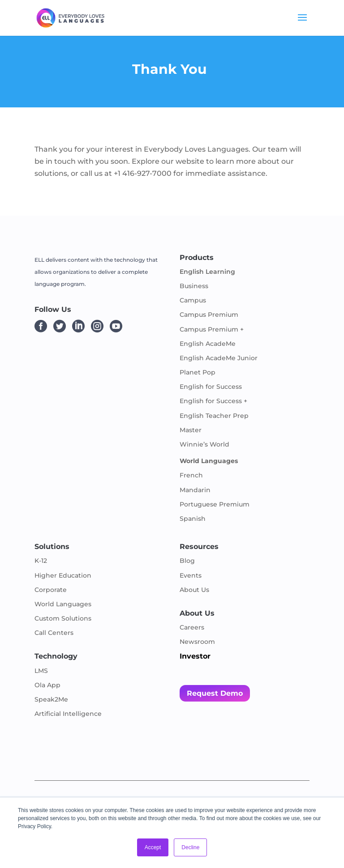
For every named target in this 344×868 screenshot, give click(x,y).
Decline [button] (190, 847)
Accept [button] (153, 847)
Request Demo (215, 693)
